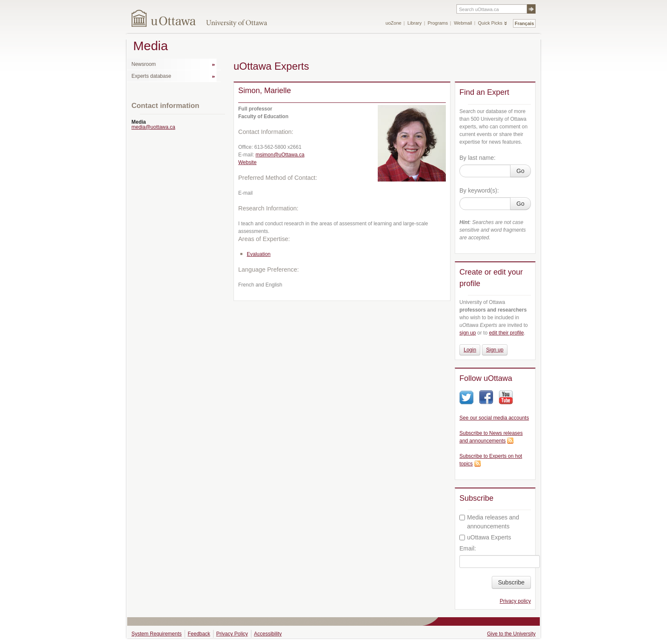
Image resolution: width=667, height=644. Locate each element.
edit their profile (506, 333)
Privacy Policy (232, 634)
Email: (468, 548)
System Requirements (157, 634)
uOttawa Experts (485, 537)
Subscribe (511, 582)
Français (524, 23)
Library (415, 23)
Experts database (151, 76)
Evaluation (259, 254)
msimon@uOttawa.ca (280, 155)
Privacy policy (515, 601)
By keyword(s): (479, 190)
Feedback (199, 634)
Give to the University (511, 634)
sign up (468, 333)
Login (470, 350)
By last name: (477, 158)
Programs (438, 23)
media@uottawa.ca (153, 127)
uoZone (393, 23)
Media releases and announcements (489, 522)
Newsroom (144, 64)
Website (247, 162)
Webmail (463, 23)
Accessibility (268, 634)
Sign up (495, 350)
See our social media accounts (494, 418)
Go (520, 171)
